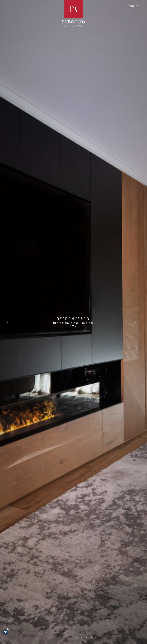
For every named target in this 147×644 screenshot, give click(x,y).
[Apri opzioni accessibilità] (5, 632)
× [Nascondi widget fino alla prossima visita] (7, 630)
